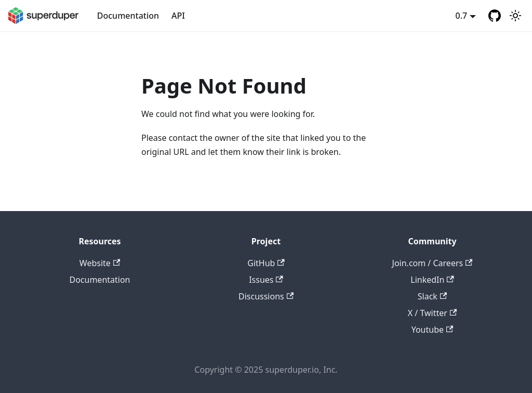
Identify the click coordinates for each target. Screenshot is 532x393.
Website (100, 263)
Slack (432, 296)
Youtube (433, 330)
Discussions (266, 296)
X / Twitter (432, 313)
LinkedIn (432, 280)
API (178, 16)
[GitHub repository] (495, 16)
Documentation (128, 16)
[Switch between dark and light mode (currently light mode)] (515, 16)
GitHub (266, 263)
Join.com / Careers (433, 263)
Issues (266, 280)
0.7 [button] (462, 16)
